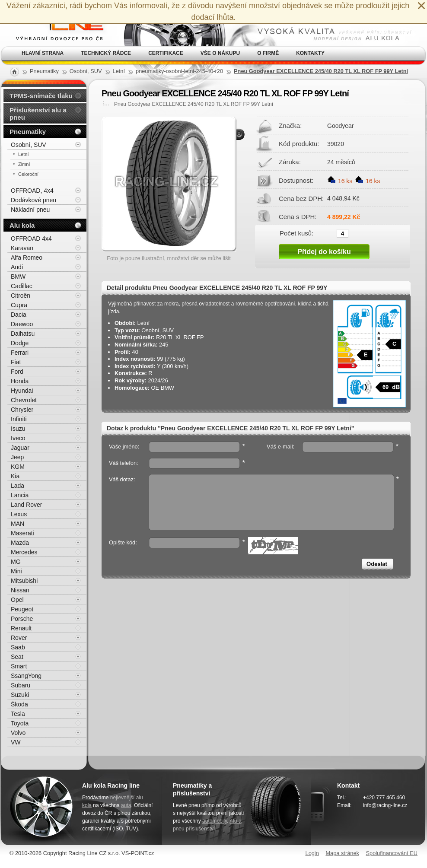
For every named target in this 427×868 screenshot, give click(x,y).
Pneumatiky (28, 132)
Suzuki (20, 695)
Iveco (18, 438)
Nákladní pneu (30, 210)
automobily (215, 821)
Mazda (20, 543)
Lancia (20, 495)
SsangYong (26, 676)
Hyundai (22, 391)
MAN (18, 524)
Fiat (16, 362)
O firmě (268, 53)
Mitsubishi (24, 581)
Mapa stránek (342, 853)
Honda (20, 381)
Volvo (18, 733)
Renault (21, 628)
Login (312, 853)
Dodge (20, 343)
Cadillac (22, 286)
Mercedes (24, 552)
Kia (15, 476)
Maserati (22, 533)
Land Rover (26, 505)
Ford (17, 372)
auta (126, 805)
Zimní (24, 164)
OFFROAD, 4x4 (32, 191)
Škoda (19, 704)
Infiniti (19, 419)
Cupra (19, 305)
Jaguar (20, 448)
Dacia (19, 315)
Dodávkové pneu (33, 200)
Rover (19, 638)
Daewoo (22, 324)
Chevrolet (24, 400)
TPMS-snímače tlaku (41, 96)
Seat (17, 657)
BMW (18, 277)
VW (16, 742)
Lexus (19, 514)
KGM (18, 467)
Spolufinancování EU (392, 853)
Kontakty (310, 53)
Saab (18, 647)
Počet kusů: (296, 233)
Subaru (21, 685)
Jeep (17, 457)
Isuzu (18, 429)
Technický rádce (106, 53)
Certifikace (166, 53)
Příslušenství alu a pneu (38, 114)
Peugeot (22, 609)
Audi (17, 267)
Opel (17, 600)
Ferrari (20, 353)
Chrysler (22, 410)
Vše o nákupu (220, 53)
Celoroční (28, 174)
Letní (23, 154)
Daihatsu (23, 334)
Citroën (21, 296)
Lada (18, 486)
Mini (16, 571)
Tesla (18, 714)
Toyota (20, 723)
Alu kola (22, 225)
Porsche (22, 619)
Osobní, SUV (29, 145)
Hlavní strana (43, 53)
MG (16, 562)
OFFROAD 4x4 (31, 238)
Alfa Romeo (27, 258)
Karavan (22, 248)
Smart (19, 666)
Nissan (20, 590)
